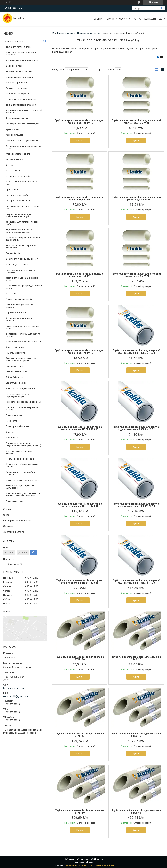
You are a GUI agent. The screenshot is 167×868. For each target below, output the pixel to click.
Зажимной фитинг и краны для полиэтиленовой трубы (21, 359)
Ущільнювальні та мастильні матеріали (19, 452)
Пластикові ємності (15, 366)
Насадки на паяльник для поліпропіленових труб (18, 215)
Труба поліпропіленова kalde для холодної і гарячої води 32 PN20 (80, 198)
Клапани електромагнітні (18, 154)
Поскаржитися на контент (76, 865)
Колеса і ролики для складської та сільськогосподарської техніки (23, 495)
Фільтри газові (13, 170)
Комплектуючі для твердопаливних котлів (23, 147)
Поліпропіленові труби (17, 195)
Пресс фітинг (12, 189)
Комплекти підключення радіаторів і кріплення (24, 111)
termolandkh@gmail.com (15, 696)
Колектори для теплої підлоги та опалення (22, 53)
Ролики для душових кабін (19, 299)
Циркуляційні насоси (16, 383)
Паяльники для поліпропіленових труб (22, 207)
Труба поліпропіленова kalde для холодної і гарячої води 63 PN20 (136, 275)
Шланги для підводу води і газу (22, 259)
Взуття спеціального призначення (22, 480)
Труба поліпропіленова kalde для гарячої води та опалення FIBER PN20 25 (80, 428)
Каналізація (11, 293)
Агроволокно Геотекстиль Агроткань (23, 342)
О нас (6, 515)
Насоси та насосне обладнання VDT (24, 402)
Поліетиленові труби (16, 353)
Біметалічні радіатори (17, 82)
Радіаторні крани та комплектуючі (23, 124)
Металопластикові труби (18, 176)
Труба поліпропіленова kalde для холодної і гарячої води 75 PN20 (80, 352)
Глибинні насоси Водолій (18, 372)
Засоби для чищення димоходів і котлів (22, 279)
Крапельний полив (15, 347)
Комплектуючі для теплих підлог (22, 60)
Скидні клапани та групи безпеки (22, 140)
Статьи (7, 509)
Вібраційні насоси (14, 377)
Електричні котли (14, 415)
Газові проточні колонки (18, 426)
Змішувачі (11, 432)
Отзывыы (8, 526)
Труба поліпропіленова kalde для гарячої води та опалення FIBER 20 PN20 (136, 352)
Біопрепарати (12, 437)
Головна (97, 19)
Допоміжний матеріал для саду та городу (23, 335)
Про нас (137, 19)
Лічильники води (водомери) (20, 459)
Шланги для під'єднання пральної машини (23, 465)
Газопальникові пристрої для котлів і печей (24, 287)
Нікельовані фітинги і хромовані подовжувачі (22, 247)
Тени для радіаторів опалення (21, 105)
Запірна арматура (15, 159)
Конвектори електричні (17, 94)
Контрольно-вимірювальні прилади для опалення (23, 239)
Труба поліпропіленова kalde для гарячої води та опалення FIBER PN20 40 (80, 505)
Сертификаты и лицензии (17, 520)
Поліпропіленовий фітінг (18, 201)
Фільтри (9, 165)
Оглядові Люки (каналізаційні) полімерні (20, 306)
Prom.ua (99, 859)
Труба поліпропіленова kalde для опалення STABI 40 (136, 735)
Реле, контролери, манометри (21, 388)
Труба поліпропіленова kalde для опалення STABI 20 (80, 658)
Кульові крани (13, 129)
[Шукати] (161, 8)
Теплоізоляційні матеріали (19, 71)
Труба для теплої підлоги (19, 47)
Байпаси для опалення (17, 264)
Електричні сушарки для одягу (21, 99)
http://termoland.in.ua (14, 688)
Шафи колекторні (14, 66)
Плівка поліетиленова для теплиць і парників (23, 327)
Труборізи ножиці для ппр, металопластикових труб (19, 231)
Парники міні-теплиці (16, 312)
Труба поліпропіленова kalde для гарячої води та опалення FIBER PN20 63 (80, 581)
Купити (80, 140)
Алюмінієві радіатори (16, 88)
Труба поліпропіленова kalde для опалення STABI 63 (136, 811)
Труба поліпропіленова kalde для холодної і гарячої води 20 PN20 (80, 122)
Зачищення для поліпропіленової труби (22, 223)
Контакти (150, 19)
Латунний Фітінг (13, 253)
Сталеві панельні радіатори (19, 77)
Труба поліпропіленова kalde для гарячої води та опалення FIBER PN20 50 (136, 505)
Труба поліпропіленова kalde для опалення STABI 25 (136, 658)
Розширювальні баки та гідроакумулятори (17, 395)
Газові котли (12, 421)
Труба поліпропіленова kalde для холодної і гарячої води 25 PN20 (136, 122)
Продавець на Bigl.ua (83, 862)
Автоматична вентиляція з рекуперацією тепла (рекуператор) (23, 444)
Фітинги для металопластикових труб (22, 183)
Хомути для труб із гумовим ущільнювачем (20, 487)
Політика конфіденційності (102, 865)
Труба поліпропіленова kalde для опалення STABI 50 (80, 811)
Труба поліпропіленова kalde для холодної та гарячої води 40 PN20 (136, 198)
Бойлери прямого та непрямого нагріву (22, 408)
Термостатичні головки (17, 118)
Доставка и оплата (14, 532)
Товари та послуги (116, 19)
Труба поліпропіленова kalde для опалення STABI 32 (80, 735)
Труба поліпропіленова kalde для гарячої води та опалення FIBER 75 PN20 (136, 581)
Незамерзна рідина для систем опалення (21, 271)
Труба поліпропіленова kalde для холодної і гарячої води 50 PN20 (80, 275)
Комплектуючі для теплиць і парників (20, 319)
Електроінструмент (15, 501)
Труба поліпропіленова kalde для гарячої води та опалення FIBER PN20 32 (136, 428)
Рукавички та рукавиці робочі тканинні (20, 473)
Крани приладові (14, 135)
